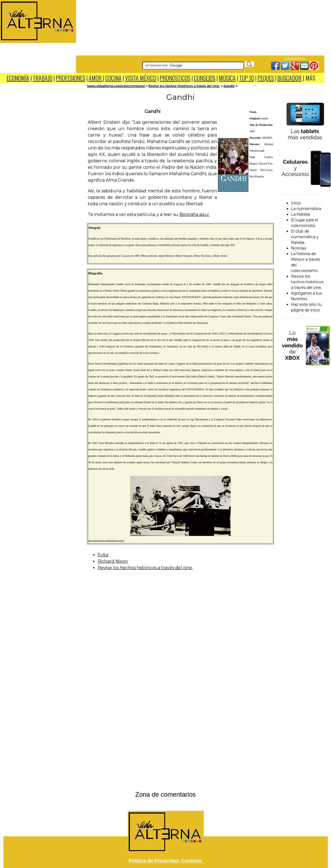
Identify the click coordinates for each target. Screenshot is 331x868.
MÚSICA (227, 78)
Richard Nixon (113, 561)
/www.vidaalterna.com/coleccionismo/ (116, 86)
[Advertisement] (200, 27)
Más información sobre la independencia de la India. (106, 540)
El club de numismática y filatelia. (305, 237)
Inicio (296, 203)
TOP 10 (247, 78)
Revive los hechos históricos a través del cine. (184, 86)
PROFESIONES (70, 78)
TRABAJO (43, 78)
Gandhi (229, 86)
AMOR (96, 78)
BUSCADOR (289, 78)
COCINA (113, 78)
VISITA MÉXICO (141, 78)
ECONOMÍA (18, 78)
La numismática (306, 209)
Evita (103, 555)
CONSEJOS (205, 78)
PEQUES (266, 78)
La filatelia (300, 214)
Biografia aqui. (194, 214)
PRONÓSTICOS (175, 78)
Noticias (299, 248)
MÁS (310, 78)
